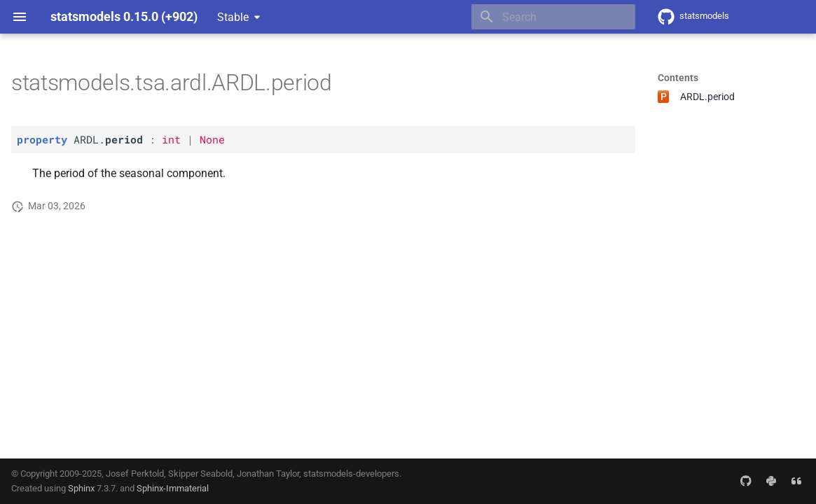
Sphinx (81, 488)
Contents (678, 78)
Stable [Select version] (233, 17)
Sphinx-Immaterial (173, 488)
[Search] (553, 17)
